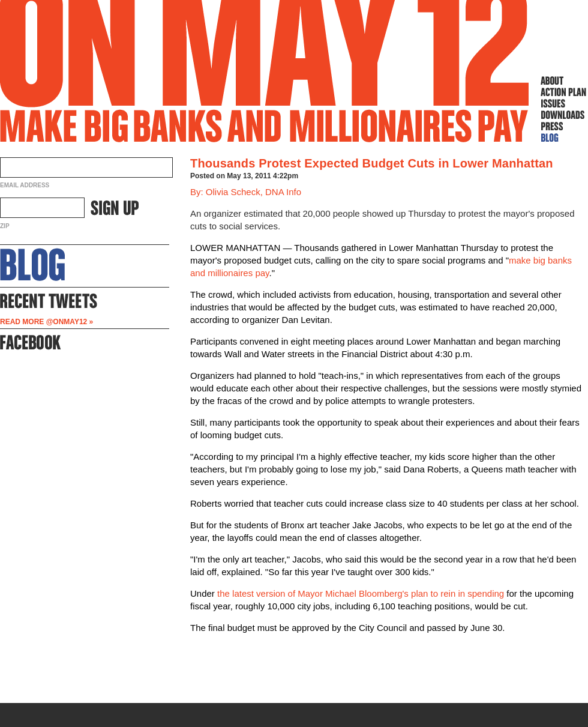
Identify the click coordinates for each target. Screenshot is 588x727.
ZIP (5, 226)
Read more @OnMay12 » (46, 322)
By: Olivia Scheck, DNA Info (246, 192)
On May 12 (265, 71)
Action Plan (563, 92)
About (563, 80)
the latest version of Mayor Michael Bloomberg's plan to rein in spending (361, 593)
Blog (563, 137)
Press (563, 126)
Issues (563, 103)
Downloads (563, 115)
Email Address (25, 185)
